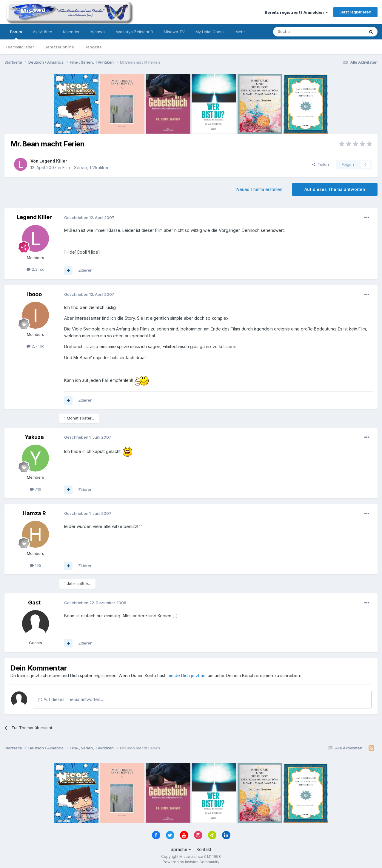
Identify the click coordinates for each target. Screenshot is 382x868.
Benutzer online (59, 47)
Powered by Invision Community (191, 862)
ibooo (34, 294)
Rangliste (93, 47)
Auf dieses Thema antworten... (71, 699)
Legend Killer (53, 161)
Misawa (98, 32)
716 (36, 489)
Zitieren (85, 270)
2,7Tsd (36, 346)
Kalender (71, 32)
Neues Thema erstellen (259, 189)
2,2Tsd (36, 269)
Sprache (181, 849)
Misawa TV (174, 32)
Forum (16, 34)
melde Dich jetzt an (187, 675)
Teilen (320, 164)
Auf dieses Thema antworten (335, 189)
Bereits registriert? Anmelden (296, 12)
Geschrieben (89, 218)
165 (36, 565)
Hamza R (34, 513)
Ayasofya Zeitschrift (134, 32)
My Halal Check (210, 32)
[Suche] (300, 32)
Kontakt (204, 849)
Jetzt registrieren (355, 12)
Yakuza (34, 437)
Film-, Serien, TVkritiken (86, 167)
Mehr (240, 32)
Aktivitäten (43, 32)
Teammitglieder (20, 47)
